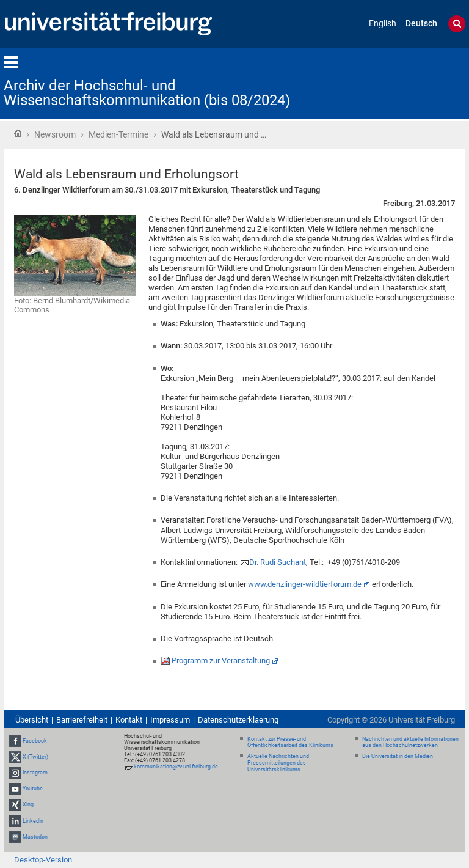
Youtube (33, 789)
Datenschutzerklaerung (238, 720)
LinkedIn (33, 821)
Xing (28, 805)
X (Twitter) (35, 757)
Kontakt (129, 720)
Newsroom (55, 134)
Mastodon (35, 837)
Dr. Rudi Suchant (278, 562)
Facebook (35, 741)
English (383, 24)
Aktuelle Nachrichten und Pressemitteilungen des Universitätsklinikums (278, 763)
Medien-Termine (118, 134)
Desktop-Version (43, 860)
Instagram (35, 773)
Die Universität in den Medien (398, 756)
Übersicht (32, 720)
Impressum (170, 720)
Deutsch (421, 24)
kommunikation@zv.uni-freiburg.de (176, 767)
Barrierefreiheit (82, 720)
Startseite (18, 133)
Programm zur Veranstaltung (221, 660)
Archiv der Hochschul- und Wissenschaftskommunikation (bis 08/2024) (147, 93)
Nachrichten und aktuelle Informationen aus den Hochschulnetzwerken (410, 742)
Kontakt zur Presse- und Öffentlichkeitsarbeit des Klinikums (290, 742)
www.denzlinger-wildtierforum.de (305, 584)
